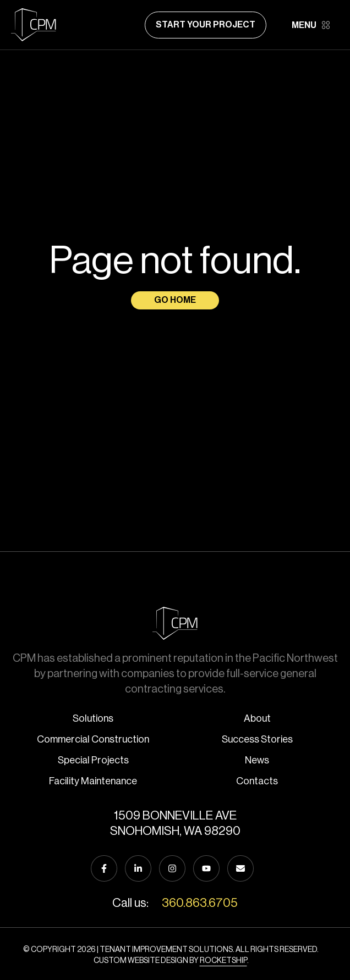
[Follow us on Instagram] (172, 868)
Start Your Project (206, 25)
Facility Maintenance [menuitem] (93, 781)
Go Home (175, 300)
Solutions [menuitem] (93, 718)
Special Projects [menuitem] (93, 760)
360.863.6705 (200, 903)
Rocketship (223, 961)
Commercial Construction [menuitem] (93, 739)
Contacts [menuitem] (257, 781)
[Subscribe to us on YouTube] (206, 868)
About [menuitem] (257, 718)
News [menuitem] (257, 760)
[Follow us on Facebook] (104, 868)
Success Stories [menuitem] (257, 739)
